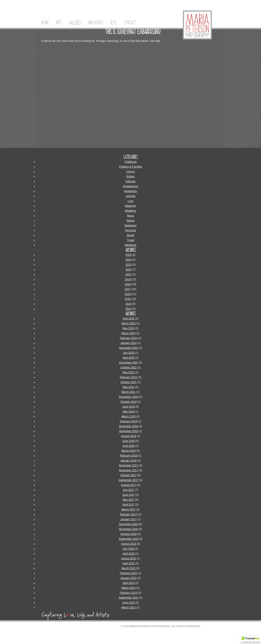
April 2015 (128, 563)
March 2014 (128, 588)
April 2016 (128, 554)
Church (131, 172)
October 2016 (129, 534)
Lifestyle (130, 196)
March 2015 (128, 568)
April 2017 (128, 505)
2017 (128, 289)
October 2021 (129, 382)
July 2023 (128, 353)
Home (45, 23)
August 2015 (128, 559)
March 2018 (128, 451)
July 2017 (128, 490)
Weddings (130, 245)
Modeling (131, 211)
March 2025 (128, 323)
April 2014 (128, 583)
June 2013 (128, 603)
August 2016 (128, 544)
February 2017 (128, 514)
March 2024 (128, 333)
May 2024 (129, 328)
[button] (251, 640)
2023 (129, 265)
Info (59, 23)
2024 (129, 260)
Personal (130, 230)
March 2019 (128, 416)
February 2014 (128, 593)
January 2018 (129, 461)
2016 (128, 294)
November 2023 (128, 348)
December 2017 (128, 465)
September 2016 (129, 539)
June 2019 (128, 407)
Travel (131, 240)
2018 (128, 284)
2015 (128, 299)
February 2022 (128, 377)
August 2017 (128, 485)
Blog (114, 23)
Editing (131, 177)
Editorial (130, 181)
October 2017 (129, 475)
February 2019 (128, 421)
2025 (129, 255)
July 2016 (128, 549)
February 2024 (128, 338)
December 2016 (128, 524)
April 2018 (128, 446)
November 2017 (128, 470)
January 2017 (129, 519)
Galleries (75, 23)
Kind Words (96, 23)
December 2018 (128, 426)
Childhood (130, 162)
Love (130, 201)
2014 (129, 304)
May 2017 (129, 500)
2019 (128, 279)
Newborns (130, 226)
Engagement (130, 186)
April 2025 (128, 319)
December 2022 (128, 363)
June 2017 (128, 495)
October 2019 (129, 402)
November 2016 (128, 529)
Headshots (130, 191)
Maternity (130, 206)
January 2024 (129, 343)
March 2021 (128, 392)
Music (130, 216)
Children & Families (130, 167)
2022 (129, 270)
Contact (130, 23)
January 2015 (129, 578)
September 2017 (129, 480)
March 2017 (128, 510)
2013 (129, 309)
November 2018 (128, 431)
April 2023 (128, 358)
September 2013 (129, 598)
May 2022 (129, 372)
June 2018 (128, 441)
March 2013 (128, 607)
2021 (129, 274)
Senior (131, 235)
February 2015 (128, 573)
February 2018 (128, 456)
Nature (130, 221)
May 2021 (129, 387)
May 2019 (129, 412)
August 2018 (128, 436)
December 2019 (128, 397)
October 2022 (129, 368)
